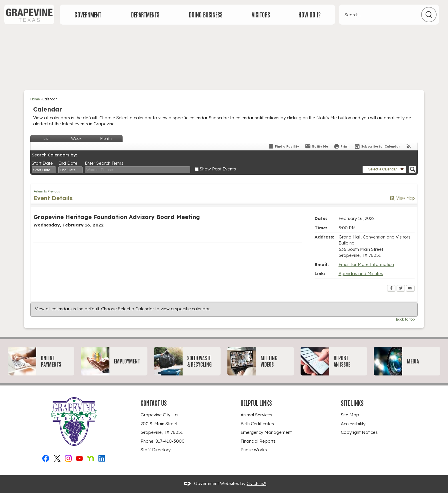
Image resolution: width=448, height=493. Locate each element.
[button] (429, 15)
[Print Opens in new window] (341, 146)
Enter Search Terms (104, 163)
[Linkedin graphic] (102, 457)
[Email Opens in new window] (410, 289)
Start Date (42, 163)
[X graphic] (57, 457)
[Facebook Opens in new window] (391, 289)
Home (35, 99)
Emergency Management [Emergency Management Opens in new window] (266, 432)
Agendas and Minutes (361, 274)
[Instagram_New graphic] (68, 457)
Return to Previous (47, 191)
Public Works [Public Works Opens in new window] (254, 450)
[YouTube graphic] (79, 457)
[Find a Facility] (284, 146)
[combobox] (44, 170)
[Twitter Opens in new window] (401, 289)
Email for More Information (366, 264)
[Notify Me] (316, 146)
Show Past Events (218, 169)
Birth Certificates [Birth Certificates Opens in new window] (257, 424)
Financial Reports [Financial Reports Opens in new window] (258, 441)
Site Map (350, 415)
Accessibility (353, 424)
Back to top (405, 319)
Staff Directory (156, 450)
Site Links (352, 403)
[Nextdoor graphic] (91, 457)
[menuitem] (88, 15)
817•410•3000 (170, 441)
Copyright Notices (359, 432)
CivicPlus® (256, 483)
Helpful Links (256, 403)
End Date (68, 163)
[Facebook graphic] (46, 457)
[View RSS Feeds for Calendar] (409, 146)
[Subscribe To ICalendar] (377, 146)
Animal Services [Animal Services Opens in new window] (256, 415)
